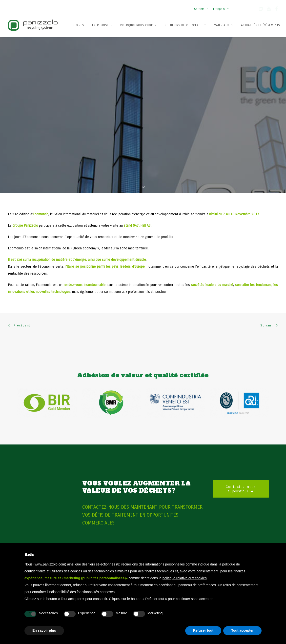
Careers (201, 9)
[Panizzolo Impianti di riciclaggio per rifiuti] (33, 25)
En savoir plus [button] (44, 630)
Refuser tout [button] (203, 630)
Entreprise (102, 25)
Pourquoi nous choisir (138, 25)
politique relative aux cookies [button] (185, 578)
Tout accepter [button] (242, 630)
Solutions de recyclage (185, 25)
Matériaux (224, 25)
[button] (261, 10)
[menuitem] (202, 6)
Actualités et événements (261, 25)
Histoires (77, 25)
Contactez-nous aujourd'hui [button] (242, 466)
